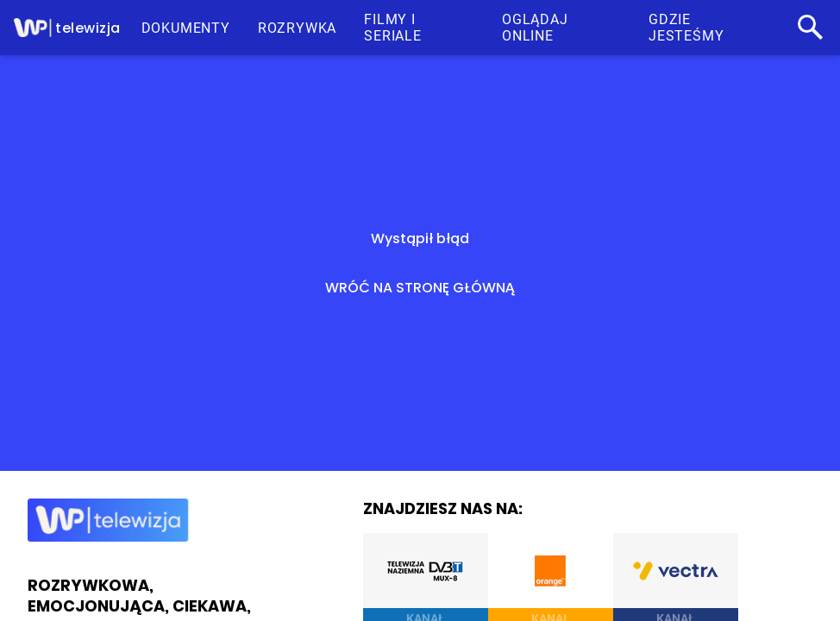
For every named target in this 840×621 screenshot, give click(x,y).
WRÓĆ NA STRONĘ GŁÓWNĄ (420, 288)
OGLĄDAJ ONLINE (535, 28)
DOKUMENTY (186, 28)
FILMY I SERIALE (393, 28)
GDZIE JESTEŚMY (686, 28)
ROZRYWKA (297, 28)
